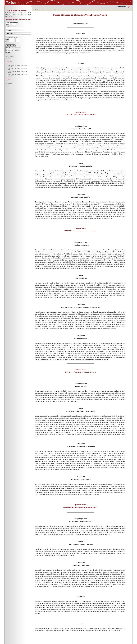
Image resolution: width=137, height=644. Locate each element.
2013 (14, 13)
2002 (29, 15)
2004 (22, 15)
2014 (10, 13)
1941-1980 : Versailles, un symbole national (17, 72)
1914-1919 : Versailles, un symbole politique (17, 66)
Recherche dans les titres (14, 20)
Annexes (8, 80)
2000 (10, 17)
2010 (25, 13)
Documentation (122, 7)
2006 (14, 15)
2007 (10, 15)
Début (7, 39)
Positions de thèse (12, 10)
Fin (6, 41)
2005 (18, 15)
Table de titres (10, 46)
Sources (10, 58)
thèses (50, 10)
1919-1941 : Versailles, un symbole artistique (17, 69)
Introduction (11, 56)
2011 (22, 13)
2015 (6, 13)
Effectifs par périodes (13, 50)
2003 (25, 15)
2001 (6, 17)
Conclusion (11, 83)
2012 (18, 13)
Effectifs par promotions (13, 48)
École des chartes (40, 10)
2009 (29, 13)
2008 (6, 15)
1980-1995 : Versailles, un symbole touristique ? (17, 75)
